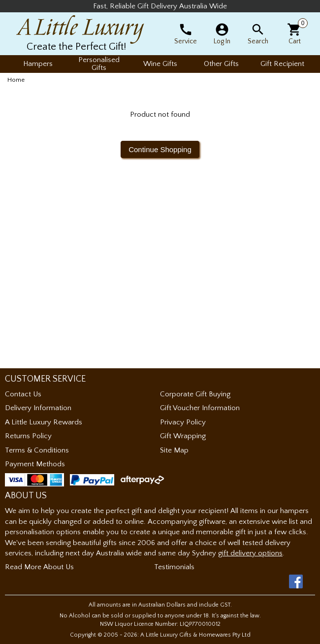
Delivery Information (38, 408)
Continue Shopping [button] (160, 149)
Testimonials (174, 567)
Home (16, 80)
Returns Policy (28, 436)
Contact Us (23, 394)
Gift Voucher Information (200, 408)
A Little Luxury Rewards (44, 422)
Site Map (174, 450)
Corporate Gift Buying (195, 394)
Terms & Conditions (37, 450)
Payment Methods (35, 464)
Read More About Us (39, 567)
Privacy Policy (183, 422)
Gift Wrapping (183, 436)
